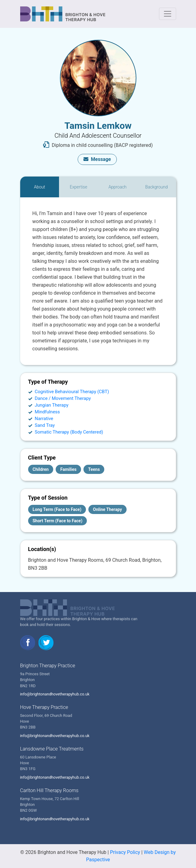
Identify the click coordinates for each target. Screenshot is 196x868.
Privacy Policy (125, 852)
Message (97, 159)
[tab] (40, 187)
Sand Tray (45, 425)
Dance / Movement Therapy (63, 398)
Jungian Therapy (52, 405)
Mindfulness (47, 412)
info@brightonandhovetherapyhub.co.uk (55, 694)
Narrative (44, 419)
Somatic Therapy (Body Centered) (69, 432)
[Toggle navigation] (168, 14)
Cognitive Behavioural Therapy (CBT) (72, 392)
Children (41, 469)
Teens (94, 469)
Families (68, 469)
